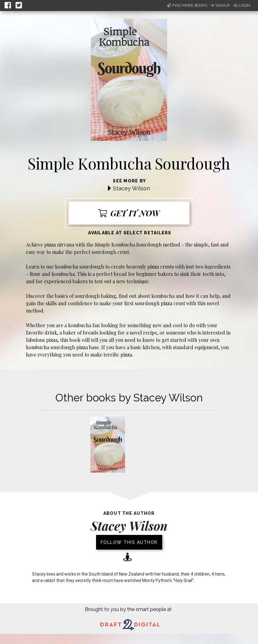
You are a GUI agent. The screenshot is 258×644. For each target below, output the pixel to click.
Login (242, 5)
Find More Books (187, 5)
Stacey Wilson (131, 188)
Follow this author (129, 542)
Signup (220, 5)
